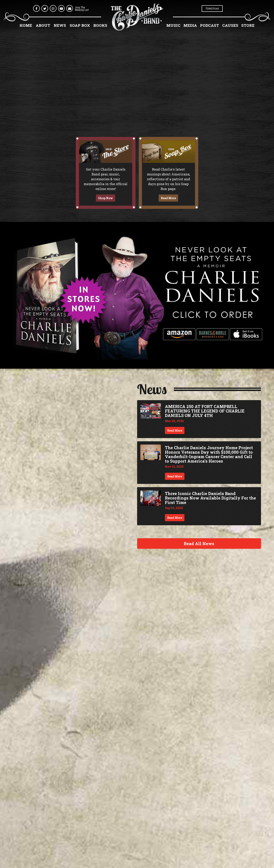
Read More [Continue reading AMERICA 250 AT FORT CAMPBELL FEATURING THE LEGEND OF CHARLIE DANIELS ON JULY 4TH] (175, 430)
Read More (168, 198)
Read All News (199, 544)
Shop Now (106, 198)
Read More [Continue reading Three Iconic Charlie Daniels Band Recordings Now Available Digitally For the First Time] (175, 518)
